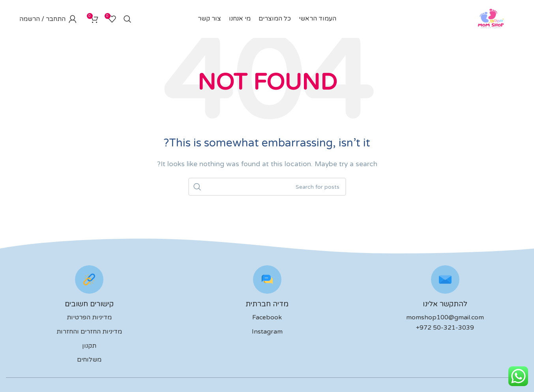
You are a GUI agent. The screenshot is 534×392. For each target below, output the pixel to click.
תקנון (89, 347)
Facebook (267, 319)
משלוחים (89, 362)
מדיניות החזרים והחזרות (89, 333)
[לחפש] (127, 20)
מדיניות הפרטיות (89, 319)
